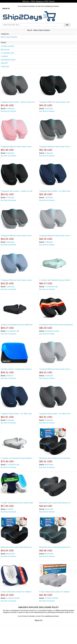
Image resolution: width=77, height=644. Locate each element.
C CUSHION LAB (7, 53)
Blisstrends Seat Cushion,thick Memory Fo (55, 503)
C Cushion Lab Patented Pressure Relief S (55, 280)
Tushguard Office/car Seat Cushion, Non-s (16, 147)
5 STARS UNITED (7, 46)
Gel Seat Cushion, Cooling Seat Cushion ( (16, 369)
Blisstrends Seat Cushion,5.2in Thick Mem (55, 458)
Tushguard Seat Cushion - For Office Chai (55, 191)
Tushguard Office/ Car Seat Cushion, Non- (55, 102)
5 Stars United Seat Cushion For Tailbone (16, 592)
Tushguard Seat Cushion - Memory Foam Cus (18, 102)
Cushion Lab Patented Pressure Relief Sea (17, 325)
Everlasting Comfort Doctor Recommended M (56, 325)
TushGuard (5, 66)
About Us (6, 8)
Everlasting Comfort (8, 60)
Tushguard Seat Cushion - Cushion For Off (16, 191)
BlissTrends (5, 50)
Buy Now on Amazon (9, 111)
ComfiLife (4, 56)
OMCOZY (4, 63)
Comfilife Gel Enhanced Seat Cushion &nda (17, 503)
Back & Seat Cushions (9, 37)
